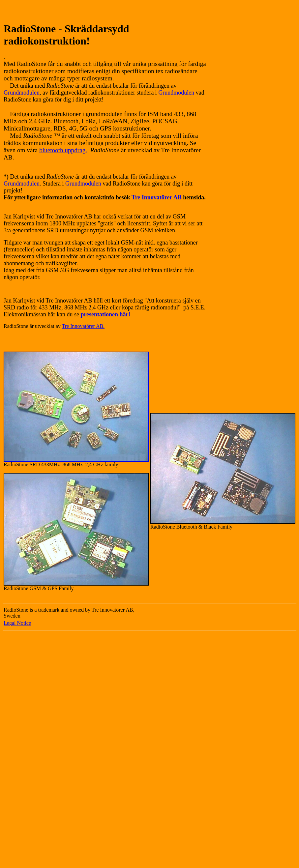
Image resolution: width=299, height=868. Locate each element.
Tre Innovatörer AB (157, 197)
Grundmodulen (22, 93)
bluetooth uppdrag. (63, 150)
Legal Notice (17, 623)
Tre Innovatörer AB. (83, 326)
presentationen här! (105, 314)
